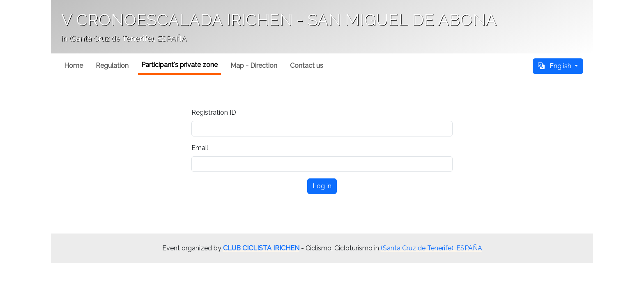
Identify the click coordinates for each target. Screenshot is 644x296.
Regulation (112, 66)
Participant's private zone (179, 65)
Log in (322, 186)
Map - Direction (254, 66)
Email (200, 148)
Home (74, 66)
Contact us (307, 66)
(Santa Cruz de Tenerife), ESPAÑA (431, 248)
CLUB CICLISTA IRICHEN (261, 248)
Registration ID (214, 112)
